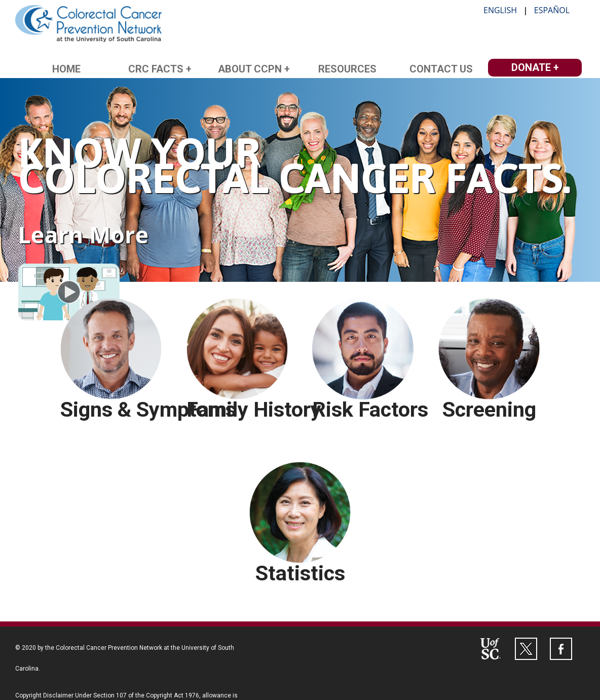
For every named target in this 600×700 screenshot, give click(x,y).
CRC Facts (156, 69)
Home (66, 69)
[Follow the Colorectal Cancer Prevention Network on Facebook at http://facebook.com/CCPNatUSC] (561, 649)
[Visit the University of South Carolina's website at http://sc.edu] (491, 649)
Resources (347, 69)
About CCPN (250, 69)
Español (552, 10)
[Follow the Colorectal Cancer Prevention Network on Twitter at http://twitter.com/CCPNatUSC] (526, 649)
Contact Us (441, 69)
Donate (531, 67)
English (500, 10)
